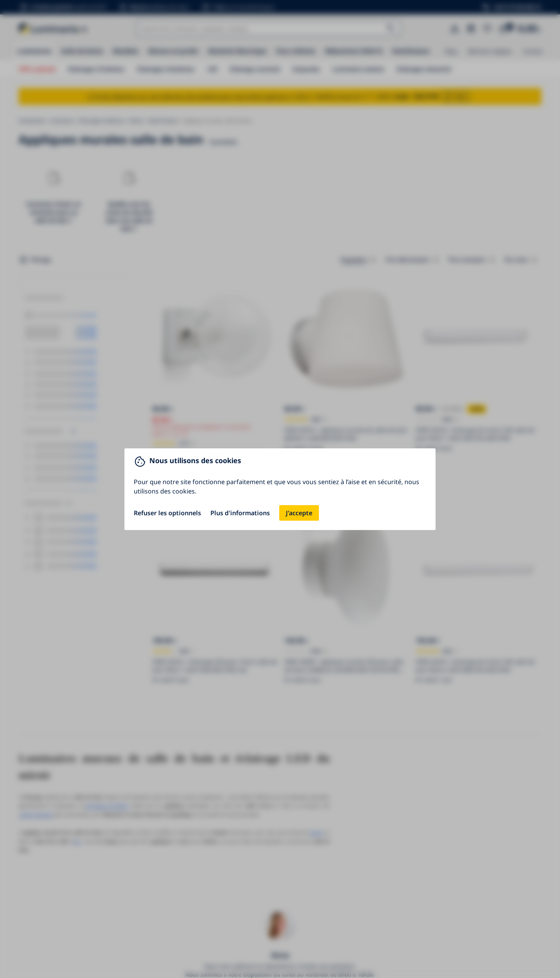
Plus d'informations (240, 513)
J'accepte (299, 513)
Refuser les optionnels (167, 513)
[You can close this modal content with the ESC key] (280, 489)
